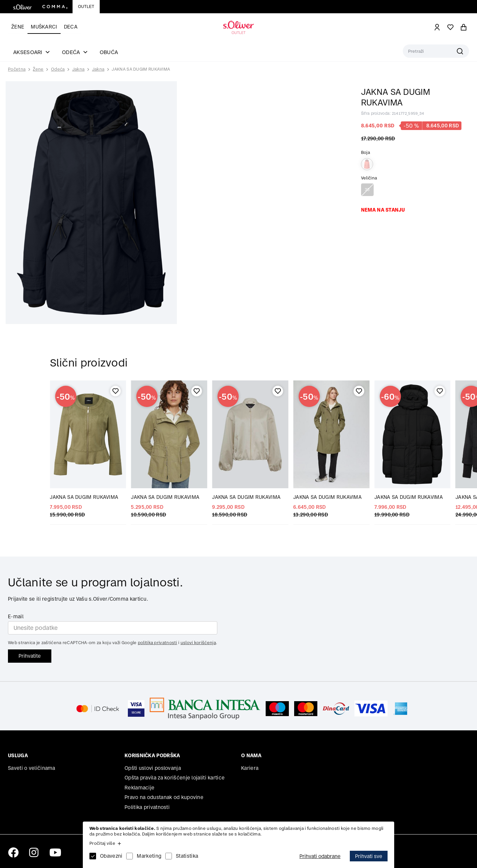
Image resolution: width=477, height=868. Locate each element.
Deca (71, 27)
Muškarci (44, 27)
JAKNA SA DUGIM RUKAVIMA (141, 69)
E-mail (16, 616)
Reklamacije (139, 788)
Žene (18, 27)
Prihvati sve (369, 856)
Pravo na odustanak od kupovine (164, 797)
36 (367, 190)
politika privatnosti (158, 643)
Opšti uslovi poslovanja (153, 768)
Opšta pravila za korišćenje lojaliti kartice (175, 778)
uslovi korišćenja (198, 643)
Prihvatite (30, 656)
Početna (17, 69)
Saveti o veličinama (32, 768)
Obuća (109, 52)
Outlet (86, 7)
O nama (251, 755)
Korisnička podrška (152, 755)
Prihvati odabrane (320, 856)
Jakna (79, 69)
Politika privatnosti (147, 807)
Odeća (58, 69)
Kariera (250, 768)
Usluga (18, 755)
